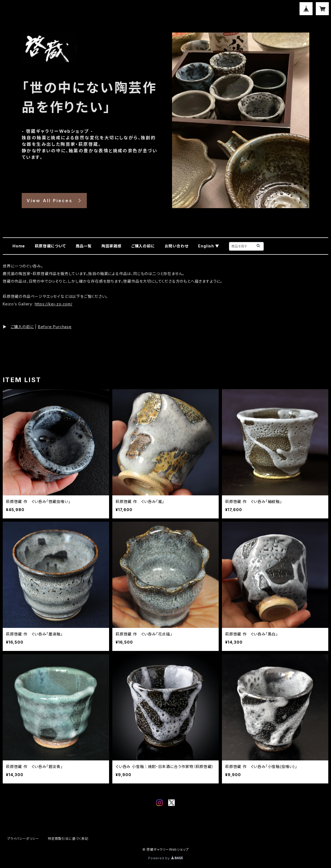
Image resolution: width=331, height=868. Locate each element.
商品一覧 (84, 246)
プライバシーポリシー (23, 839)
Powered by (165, 858)
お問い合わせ (177, 246)
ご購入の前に (143, 246)
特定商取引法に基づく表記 (68, 839)
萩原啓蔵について (50, 246)
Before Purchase (55, 327)
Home (19, 246)
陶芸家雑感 (112, 246)
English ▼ (209, 246)
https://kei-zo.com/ (54, 304)
